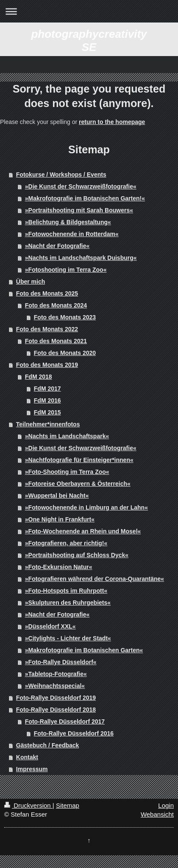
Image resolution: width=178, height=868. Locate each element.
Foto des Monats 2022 (47, 329)
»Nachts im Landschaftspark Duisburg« (81, 258)
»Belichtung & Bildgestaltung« (68, 222)
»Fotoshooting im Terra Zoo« (66, 270)
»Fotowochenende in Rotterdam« (72, 234)
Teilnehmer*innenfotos (48, 424)
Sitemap (68, 805)
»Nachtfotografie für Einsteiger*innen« (79, 460)
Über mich (31, 282)
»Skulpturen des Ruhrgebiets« (68, 603)
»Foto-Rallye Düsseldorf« (61, 662)
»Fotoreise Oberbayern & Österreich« (78, 484)
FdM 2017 (47, 389)
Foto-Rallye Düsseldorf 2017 (65, 721)
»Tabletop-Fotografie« (56, 674)
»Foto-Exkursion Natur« (59, 567)
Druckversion (28, 805)
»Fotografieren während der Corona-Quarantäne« (95, 579)
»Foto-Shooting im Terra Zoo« (67, 472)
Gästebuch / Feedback (48, 745)
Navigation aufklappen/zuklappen (89, 11)
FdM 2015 (47, 412)
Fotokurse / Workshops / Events (61, 175)
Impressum (32, 769)
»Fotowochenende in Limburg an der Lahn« (86, 507)
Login (166, 805)
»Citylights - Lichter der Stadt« (68, 638)
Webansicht (157, 814)
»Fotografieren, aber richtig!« (66, 543)
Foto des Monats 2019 (47, 365)
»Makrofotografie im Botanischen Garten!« (85, 198)
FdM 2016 (47, 400)
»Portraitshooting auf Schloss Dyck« (77, 555)
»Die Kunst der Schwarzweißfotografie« (81, 186)
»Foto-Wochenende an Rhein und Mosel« (83, 531)
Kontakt (27, 757)
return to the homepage (112, 122)
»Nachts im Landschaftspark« (67, 436)
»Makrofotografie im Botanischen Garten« (84, 650)
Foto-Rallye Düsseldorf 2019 (56, 698)
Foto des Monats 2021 (56, 341)
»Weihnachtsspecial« (55, 686)
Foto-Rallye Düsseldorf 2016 (74, 733)
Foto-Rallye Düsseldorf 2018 (56, 710)
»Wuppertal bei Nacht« (57, 496)
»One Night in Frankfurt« (60, 519)
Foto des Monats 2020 (65, 353)
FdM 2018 (39, 377)
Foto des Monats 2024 (56, 305)
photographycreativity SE (89, 41)
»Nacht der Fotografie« (57, 246)
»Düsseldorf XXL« (50, 626)
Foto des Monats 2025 (47, 293)
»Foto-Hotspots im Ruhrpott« (66, 591)
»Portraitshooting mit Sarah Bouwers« (79, 210)
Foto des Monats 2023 (65, 317)
